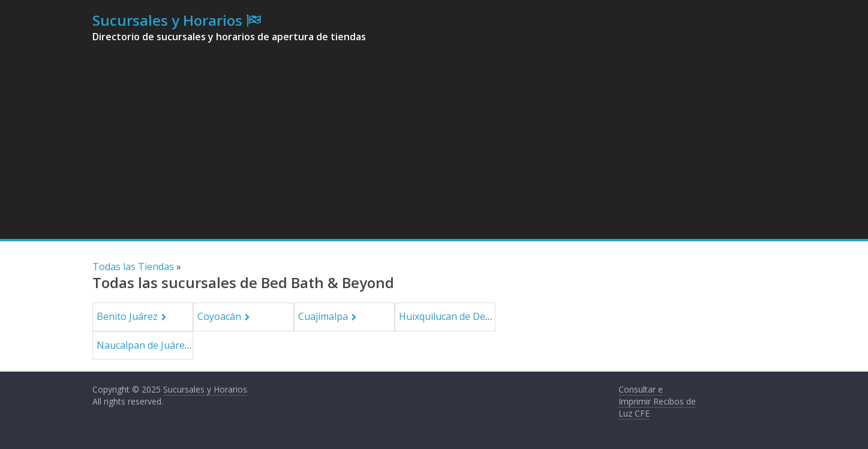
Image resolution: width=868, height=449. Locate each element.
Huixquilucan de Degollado (459, 316)
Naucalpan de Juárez (143, 345)
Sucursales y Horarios (167, 20)
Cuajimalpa (323, 316)
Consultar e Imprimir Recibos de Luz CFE (657, 401)
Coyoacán (219, 316)
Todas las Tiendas (133, 267)
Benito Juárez (127, 316)
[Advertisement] (434, 149)
